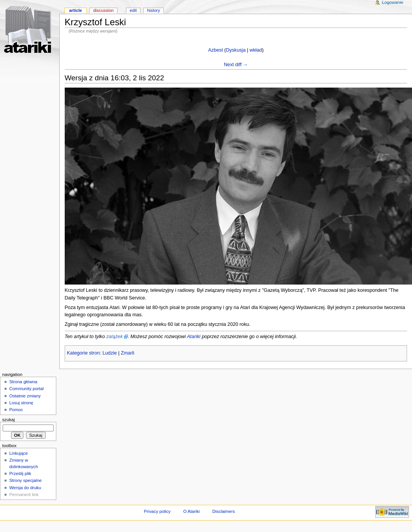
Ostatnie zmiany (25, 396)
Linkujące (18, 453)
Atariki (194, 337)
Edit (133, 10)
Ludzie (110, 353)
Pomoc (16, 410)
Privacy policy (157, 511)
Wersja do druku (25, 488)
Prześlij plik (20, 473)
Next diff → (236, 65)
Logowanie (393, 2)
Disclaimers (223, 511)
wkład (256, 50)
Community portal (26, 389)
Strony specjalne (25, 480)
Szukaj (9, 420)
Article (75, 10)
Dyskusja (236, 50)
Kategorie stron (83, 353)
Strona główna (23, 382)
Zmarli (127, 353)
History (154, 10)
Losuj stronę (21, 403)
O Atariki (191, 511)
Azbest (215, 50)
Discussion (103, 10)
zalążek (114, 337)
